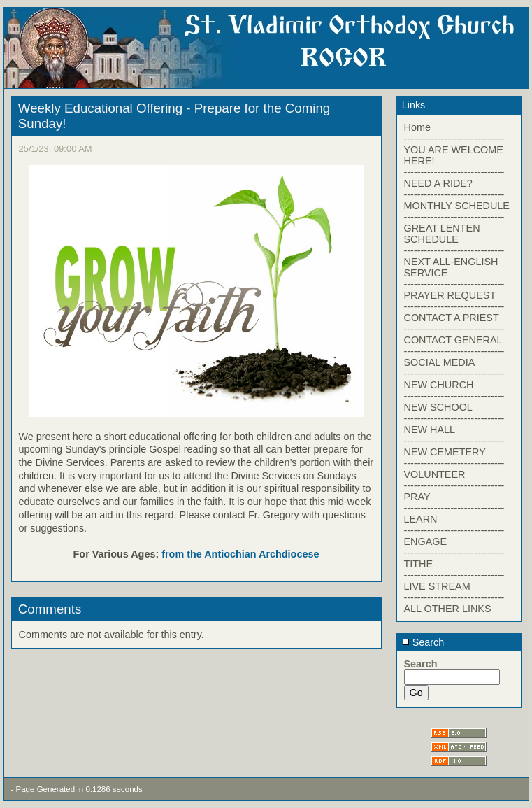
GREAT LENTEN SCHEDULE (442, 234)
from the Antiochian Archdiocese (240, 554)
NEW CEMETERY (445, 452)
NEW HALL (430, 430)
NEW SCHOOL (438, 407)
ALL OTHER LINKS (448, 609)
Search (423, 642)
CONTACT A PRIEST (452, 318)
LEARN (421, 519)
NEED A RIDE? (438, 183)
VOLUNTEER (435, 474)
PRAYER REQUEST (450, 295)
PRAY (417, 497)
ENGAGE (426, 541)
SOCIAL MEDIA (440, 362)
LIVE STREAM (437, 586)
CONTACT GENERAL (453, 340)
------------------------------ (454, 139)
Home (417, 127)
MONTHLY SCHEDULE (457, 206)
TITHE (419, 564)
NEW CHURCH (439, 385)
